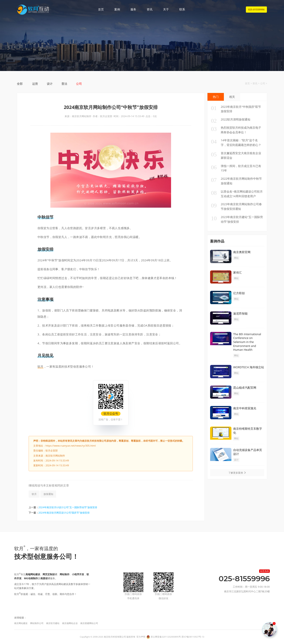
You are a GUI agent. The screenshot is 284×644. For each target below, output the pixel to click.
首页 (101, 10)
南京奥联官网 (242, 252)
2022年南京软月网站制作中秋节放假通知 (236, 181)
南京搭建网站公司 (89, 623)
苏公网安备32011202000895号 (166, 637)
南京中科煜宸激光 (245, 408)
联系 (182, 10)
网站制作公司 (37, 623)
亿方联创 (239, 293)
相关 (232, 97)
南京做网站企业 (70, 623)
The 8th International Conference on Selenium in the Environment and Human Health (247, 342)
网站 (236, 258)
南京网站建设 (21, 623)
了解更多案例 (237, 473)
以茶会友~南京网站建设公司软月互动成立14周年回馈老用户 (237, 194)
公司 (79, 84)
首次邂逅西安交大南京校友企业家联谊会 (236, 155)
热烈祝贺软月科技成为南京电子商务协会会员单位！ (236, 130)
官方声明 (141, 637)
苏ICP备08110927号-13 (193, 637)
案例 (117, 10)
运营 (35, 84)
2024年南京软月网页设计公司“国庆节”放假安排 (64, 513)
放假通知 (48, 494)
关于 (166, 10)
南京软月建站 (53, 623)
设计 (50, 84)
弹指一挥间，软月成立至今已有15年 (236, 168)
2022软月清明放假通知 (231, 119)
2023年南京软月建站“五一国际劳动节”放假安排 (237, 219)
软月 (40, 366)
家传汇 (238, 272)
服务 (133, 10)
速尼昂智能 (240, 313)
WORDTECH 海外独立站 (249, 367)
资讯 (150, 10)
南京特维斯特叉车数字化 (248, 431)
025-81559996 (256, 9)
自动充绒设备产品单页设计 (248, 452)
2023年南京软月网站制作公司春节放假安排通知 (236, 206)
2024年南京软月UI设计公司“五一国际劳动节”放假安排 (68, 507)
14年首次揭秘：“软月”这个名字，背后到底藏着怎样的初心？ (236, 142)
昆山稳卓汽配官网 (245, 388)
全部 (20, 84)
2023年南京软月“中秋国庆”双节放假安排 (236, 109)
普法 (64, 84)
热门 (216, 97)
